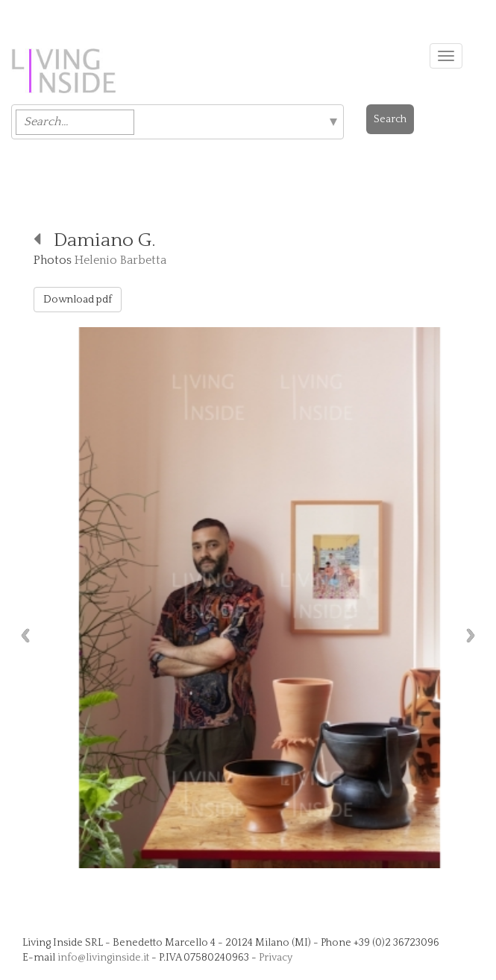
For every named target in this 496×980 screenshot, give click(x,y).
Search (390, 119)
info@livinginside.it (103, 958)
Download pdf (78, 300)
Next (474, 635)
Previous (22, 635)
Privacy (276, 958)
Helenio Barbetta (120, 260)
